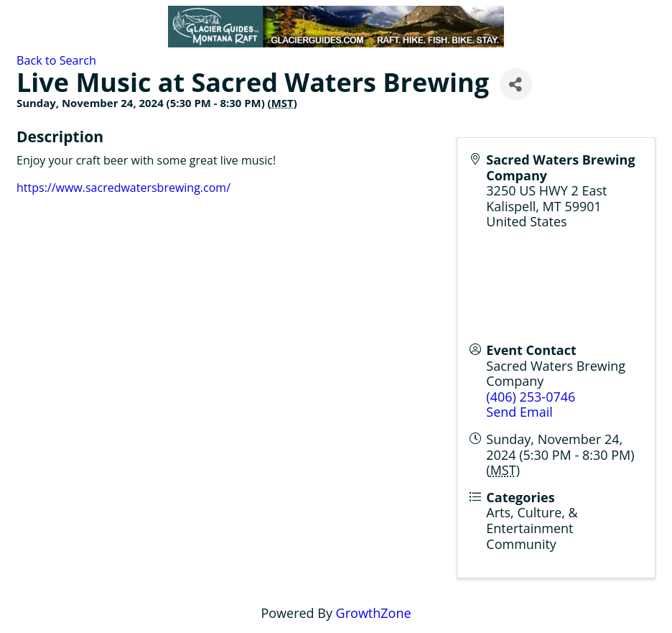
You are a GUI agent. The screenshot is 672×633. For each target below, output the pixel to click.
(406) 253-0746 (531, 397)
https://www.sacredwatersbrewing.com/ (123, 188)
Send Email (519, 412)
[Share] (516, 84)
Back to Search (56, 60)
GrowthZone (374, 613)
